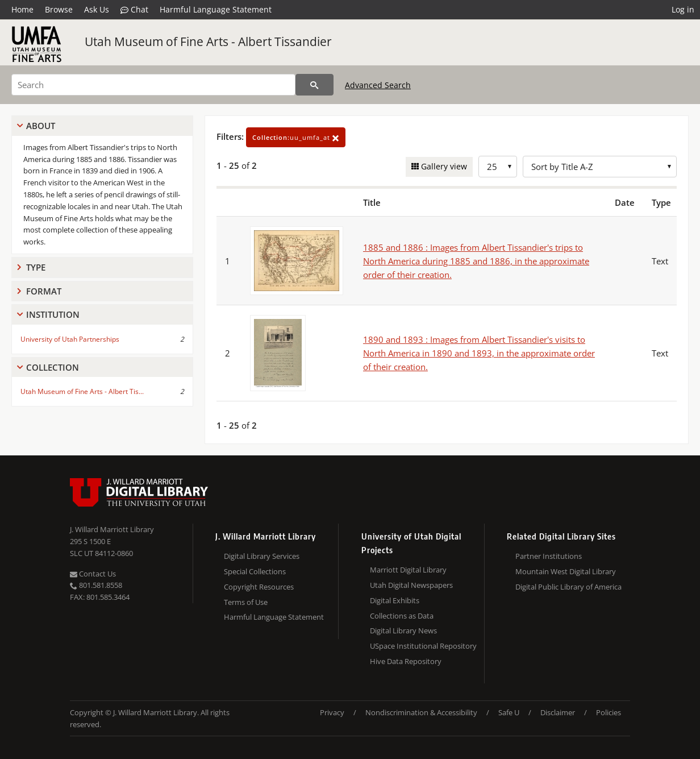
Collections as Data (402, 616)
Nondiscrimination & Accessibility (421, 712)
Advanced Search (378, 85)
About (41, 126)
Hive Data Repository (406, 661)
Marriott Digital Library (408, 570)
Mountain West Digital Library (566, 571)
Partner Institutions (549, 556)
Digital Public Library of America (568, 587)
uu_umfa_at (296, 137)
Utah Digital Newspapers (411, 585)
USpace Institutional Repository (423, 646)
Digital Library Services (262, 556)
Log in (683, 9)
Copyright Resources (259, 587)
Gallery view (443, 166)
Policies (609, 712)
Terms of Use (246, 602)
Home (22, 9)
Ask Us (97, 9)
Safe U (509, 712)
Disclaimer (558, 712)
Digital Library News (403, 631)
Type (36, 267)
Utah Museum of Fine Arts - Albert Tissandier (208, 42)
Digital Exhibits (395, 600)
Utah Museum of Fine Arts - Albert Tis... (82, 391)
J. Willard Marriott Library (112, 529)
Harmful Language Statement (216, 9)
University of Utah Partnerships (70, 339)
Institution (53, 314)
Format (44, 291)
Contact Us (93, 574)
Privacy (332, 712)
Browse (59, 9)
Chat (134, 10)
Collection (53, 367)
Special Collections (255, 571)
